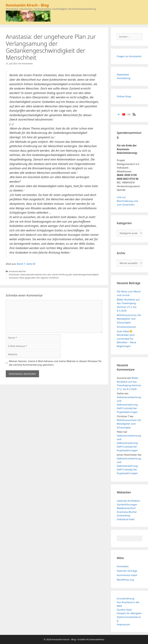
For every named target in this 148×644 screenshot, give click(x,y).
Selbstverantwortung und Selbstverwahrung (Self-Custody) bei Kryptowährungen (129, 405)
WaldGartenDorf (126, 508)
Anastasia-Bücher (17, 271)
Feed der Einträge (127, 571)
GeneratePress (97, 639)
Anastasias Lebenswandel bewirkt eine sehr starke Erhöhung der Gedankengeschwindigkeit (54, 275)
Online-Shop (124, 96)
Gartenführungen (127, 504)
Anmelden (123, 566)
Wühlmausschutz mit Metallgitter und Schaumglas (129, 319)
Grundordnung (125, 598)
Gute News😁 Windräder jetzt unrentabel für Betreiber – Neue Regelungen (126, 339)
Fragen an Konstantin (129, 56)
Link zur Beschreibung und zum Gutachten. (127, 201)
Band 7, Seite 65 (26, 264)
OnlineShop (124, 515)
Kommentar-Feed (127, 575)
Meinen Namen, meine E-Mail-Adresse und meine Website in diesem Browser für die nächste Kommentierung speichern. (55, 363)
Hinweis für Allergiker (129, 613)
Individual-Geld (126, 519)
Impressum (123, 624)
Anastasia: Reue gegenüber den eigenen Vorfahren (34, 278)
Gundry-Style (124, 610)
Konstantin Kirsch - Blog (27, 5)
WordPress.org (125, 580)
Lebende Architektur (129, 501)
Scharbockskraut (126, 327)
